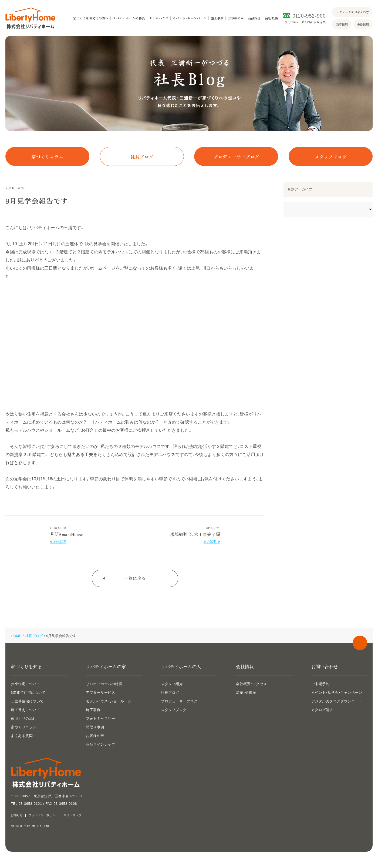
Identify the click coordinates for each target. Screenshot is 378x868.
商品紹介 (254, 18)
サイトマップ (73, 815)
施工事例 (217, 18)
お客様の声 (236, 18)
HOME (16, 636)
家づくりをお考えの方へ (91, 18)
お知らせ (17, 815)
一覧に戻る (135, 578)
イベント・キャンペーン (190, 18)
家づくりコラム (47, 157)
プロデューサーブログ (236, 157)
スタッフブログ (331, 157)
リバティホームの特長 (129, 18)
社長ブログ (142, 157)
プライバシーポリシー (43, 815)
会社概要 (271, 18)
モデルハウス (159, 18)
